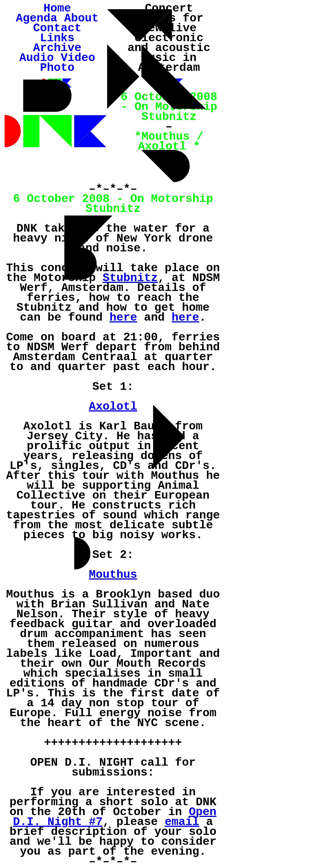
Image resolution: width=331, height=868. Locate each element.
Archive (57, 48)
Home (57, 8)
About (81, 18)
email (182, 822)
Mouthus (113, 575)
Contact (57, 28)
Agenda (37, 18)
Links (57, 38)
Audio (37, 58)
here (123, 318)
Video (78, 58)
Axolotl (113, 407)
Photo (57, 68)
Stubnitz (130, 278)
